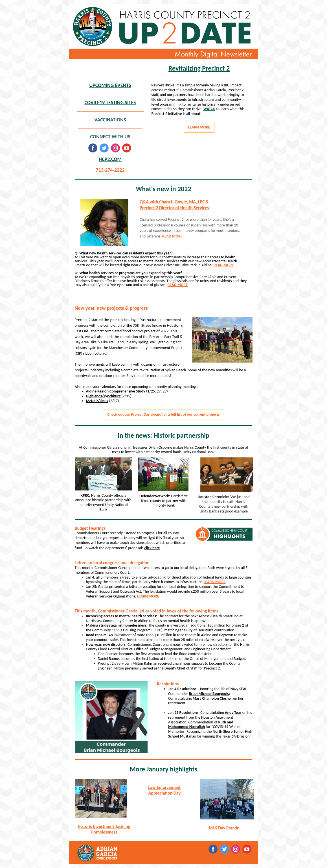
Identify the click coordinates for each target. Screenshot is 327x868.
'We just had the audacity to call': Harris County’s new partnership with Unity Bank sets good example (224, 504)
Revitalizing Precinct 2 (199, 68)
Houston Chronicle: (214, 497)
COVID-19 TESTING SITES (110, 102)
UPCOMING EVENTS (110, 85)
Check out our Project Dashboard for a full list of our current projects (163, 414)
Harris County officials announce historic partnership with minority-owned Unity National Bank (103, 502)
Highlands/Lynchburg (103, 396)
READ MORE (172, 236)
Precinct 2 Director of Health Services (174, 208)
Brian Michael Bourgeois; (209, 694)
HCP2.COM (110, 159)
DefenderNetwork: (155, 496)
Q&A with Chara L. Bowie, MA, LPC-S (174, 202)
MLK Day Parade (224, 828)
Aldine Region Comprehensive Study (116, 391)
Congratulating (180, 698)
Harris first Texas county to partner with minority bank (164, 501)
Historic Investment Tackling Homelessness (104, 829)
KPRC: (86, 495)
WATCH (209, 109)
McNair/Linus (97, 401)
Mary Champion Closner (213, 698)
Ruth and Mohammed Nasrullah (201, 725)
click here (152, 548)
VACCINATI (106, 120)
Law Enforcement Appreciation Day (164, 790)
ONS (121, 120)
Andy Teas (234, 713)
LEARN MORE (199, 127)
